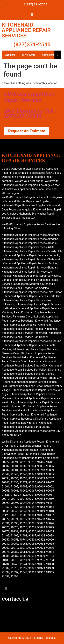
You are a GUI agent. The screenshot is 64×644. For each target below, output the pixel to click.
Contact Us (48, 55)
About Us (10, 55)
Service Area (29, 55)
